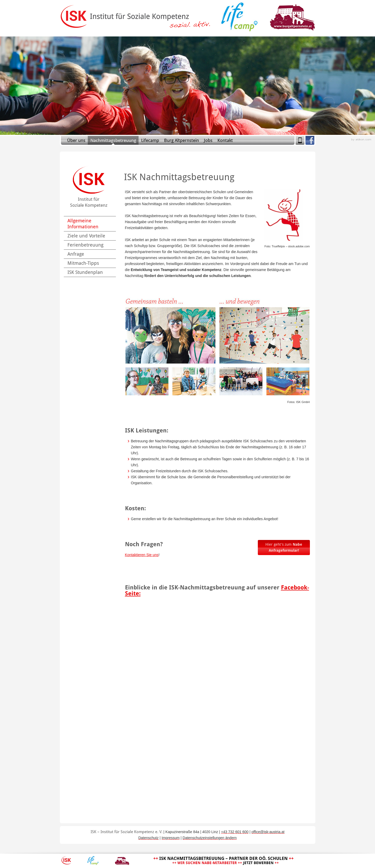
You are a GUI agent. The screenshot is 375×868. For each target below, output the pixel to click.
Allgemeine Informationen (83, 224)
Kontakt (225, 140)
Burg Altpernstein (182, 140)
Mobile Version (300, 140)
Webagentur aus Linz (361, 140)
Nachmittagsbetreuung (113, 140)
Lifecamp (150, 140)
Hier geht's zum (284, 547)
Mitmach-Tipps (83, 263)
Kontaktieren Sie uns (142, 555)
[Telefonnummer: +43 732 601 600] (235, 832)
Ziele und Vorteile (86, 236)
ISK (66, 860)
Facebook (310, 140)
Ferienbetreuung (85, 245)
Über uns (76, 140)
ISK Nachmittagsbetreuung (223, 860)
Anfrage (76, 254)
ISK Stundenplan (85, 272)
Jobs (208, 140)
